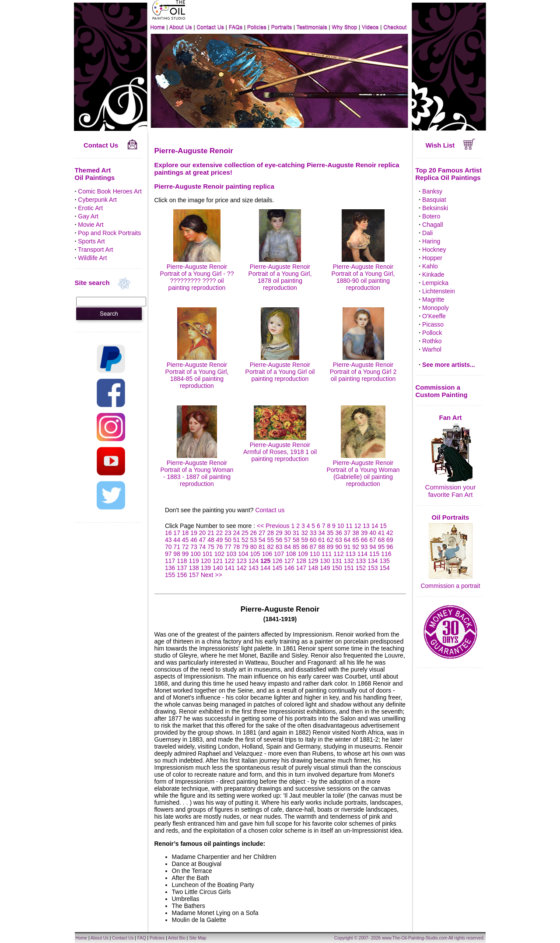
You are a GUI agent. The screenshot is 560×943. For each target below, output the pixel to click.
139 (206, 568)
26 (254, 533)
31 (296, 533)
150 (337, 568)
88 (322, 547)
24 (237, 533)
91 (347, 547)
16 (168, 533)
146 (289, 568)
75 (211, 547)
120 (206, 561)
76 (220, 547)
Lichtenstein (439, 291)
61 (322, 540)
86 (304, 547)
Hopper (432, 258)
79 (245, 547)
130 (325, 561)
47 (203, 540)
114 (362, 554)
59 (304, 540)
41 (381, 533)
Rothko (432, 341)
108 (291, 554)
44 (177, 540)
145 (277, 568)
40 (373, 533)
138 (194, 568)
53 (254, 540)
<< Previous (274, 526)
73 (194, 547)
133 (361, 561)
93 (364, 547)
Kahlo (430, 266)
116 (386, 554)
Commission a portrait (450, 586)
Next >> (212, 575)
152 (361, 568)
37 (347, 533)
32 (304, 533)
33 (313, 533)
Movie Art (91, 225)
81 (262, 547)
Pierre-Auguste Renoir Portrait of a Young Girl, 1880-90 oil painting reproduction (363, 274)
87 (313, 547)
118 (182, 561)
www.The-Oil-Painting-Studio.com (415, 938)
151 (349, 568)
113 (351, 554)
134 (373, 561)
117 (170, 561)
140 (218, 568)
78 (237, 547)
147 (301, 568)
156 (182, 575)
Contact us (270, 510)
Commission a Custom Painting (442, 391)
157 (194, 575)
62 (330, 540)
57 (287, 540)
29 (279, 533)
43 (168, 540)
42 (390, 533)
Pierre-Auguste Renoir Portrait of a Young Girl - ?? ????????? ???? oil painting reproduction (197, 274)
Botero (431, 216)
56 (279, 540)
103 (231, 554)
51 (237, 540)
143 (254, 568)
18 (185, 533)
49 (220, 540)
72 (185, 547)
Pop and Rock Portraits (109, 233)
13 (366, 526)
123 (241, 561)
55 (271, 540)
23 (228, 533)
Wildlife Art (92, 258)
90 (339, 547)
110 (315, 554)
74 (203, 547)
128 (301, 561)
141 (229, 568)
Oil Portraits (451, 517)
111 (327, 554)
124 (254, 561)
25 (245, 533)
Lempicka (435, 283)
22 (220, 533)
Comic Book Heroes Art (110, 191)
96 (390, 547)
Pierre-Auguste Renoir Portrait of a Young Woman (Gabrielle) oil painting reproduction (363, 470)
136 (170, 568)
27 (262, 533)
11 (349, 526)
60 (313, 540)
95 (381, 547)
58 (296, 540)
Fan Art (451, 417)
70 (168, 547)
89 (330, 547)
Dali (427, 233)
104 (243, 554)
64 (347, 540)
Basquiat (434, 200)
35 (330, 533)
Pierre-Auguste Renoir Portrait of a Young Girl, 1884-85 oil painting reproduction (197, 372)
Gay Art (88, 216)
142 (241, 568)
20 (203, 533)
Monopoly (436, 308)
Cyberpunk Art (97, 200)
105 (255, 554)
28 (271, 533)
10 (341, 526)
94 (373, 547)
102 (219, 554)
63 (339, 540)
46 (194, 540)
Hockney (434, 250)
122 (229, 561)
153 (373, 568)
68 (381, 540)
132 (349, 561)
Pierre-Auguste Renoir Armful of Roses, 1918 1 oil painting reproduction (280, 448)
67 (373, 540)
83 (279, 547)
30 (287, 533)
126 (277, 561)
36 (339, 533)
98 (177, 554)
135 (384, 561)
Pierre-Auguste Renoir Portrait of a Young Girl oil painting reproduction (280, 368)
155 (170, 575)
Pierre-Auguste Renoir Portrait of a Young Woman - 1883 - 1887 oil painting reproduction (197, 470)
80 (254, 547)
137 (182, 568)
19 (194, 533)
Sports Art (91, 241)
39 (364, 533)
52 (245, 540)
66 (364, 540)
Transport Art (95, 250)
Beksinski (435, 208)
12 (358, 526)
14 (375, 526)
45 (185, 540)
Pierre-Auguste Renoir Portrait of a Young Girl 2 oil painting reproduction (363, 368)
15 (383, 526)
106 (267, 554)
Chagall (432, 225)
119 (194, 561)
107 (279, 554)
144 (265, 568)
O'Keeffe (434, 316)
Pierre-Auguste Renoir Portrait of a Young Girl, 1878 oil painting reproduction (280, 274)
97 (168, 554)
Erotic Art (90, 208)
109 (303, 554)
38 (356, 533)
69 (390, 540)
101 (208, 554)
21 (211, 533)
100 (195, 554)
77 (228, 547)
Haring (431, 241)
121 (218, 561)
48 (211, 540)
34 (322, 533)
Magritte (433, 299)
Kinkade (433, 274)
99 (185, 554)
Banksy (432, 191)
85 (296, 547)
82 (271, 547)
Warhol (432, 349)
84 (287, 547)
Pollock (432, 333)
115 (374, 554)
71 (177, 547)
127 (289, 561)
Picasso (433, 324)
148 (313, 568)
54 (262, 540)
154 (384, 568)
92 (356, 547)
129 (313, 561)
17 (177, 533)
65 (356, 540)
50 (228, 540)
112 (338, 554)
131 (337, 561)
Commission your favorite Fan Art (451, 491)
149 (325, 568)
